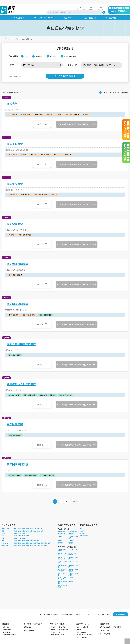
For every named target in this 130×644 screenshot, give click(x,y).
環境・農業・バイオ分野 (63, 582)
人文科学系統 (61, 527)
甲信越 (4, 529)
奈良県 (32, 537)
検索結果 (16, 35)
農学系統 (60, 536)
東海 (3, 532)
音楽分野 (71, 573)
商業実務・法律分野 (73, 554)
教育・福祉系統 (73, 527)
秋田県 (32, 525)
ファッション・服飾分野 (73, 570)
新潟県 (16, 529)
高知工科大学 (15, 139)
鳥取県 (16, 539)
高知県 (48, 539)
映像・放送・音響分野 (63, 578)
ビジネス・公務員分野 (63, 558)
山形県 (36, 525)
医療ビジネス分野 (73, 557)
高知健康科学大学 (18, 259)
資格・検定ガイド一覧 (58, 631)
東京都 (36, 527)
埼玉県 (28, 527)
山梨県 (20, 529)
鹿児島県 (41, 541)
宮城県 (28, 525)
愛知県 (20, 532)
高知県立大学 (15, 179)
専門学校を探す (7, 628)
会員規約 (79, 626)
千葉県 (32, 527)
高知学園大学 (15, 219)
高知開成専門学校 (18, 460)
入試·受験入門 (29, 626)
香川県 (40, 539)
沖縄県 (45, 541)
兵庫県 (28, 537)
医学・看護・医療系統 (73, 533)
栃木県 (20, 527)
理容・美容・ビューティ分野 (63, 566)
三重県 (28, 532)
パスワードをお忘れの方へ (85, 631)
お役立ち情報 (104, 620)
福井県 (24, 534)
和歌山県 (37, 537)
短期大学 (82, 527)
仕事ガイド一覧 (56, 628)
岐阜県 (24, 532)
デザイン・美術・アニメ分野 (63, 574)
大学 (81, 525)
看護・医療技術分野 (63, 562)
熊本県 (28, 541)
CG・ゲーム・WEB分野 (72, 550)
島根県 (20, 539)
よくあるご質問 (105, 626)
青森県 (20, 525)
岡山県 (24, 539)
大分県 (32, 541)
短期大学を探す (7, 626)
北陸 (3, 534)
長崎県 (24, 541)
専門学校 (82, 529)
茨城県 (16, 527)
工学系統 (60, 532)
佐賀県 (20, 541)
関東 (3, 527)
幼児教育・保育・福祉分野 (73, 566)
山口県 (32, 539)
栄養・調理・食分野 (73, 562)
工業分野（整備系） (73, 546)
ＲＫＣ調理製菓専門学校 (22, 340)
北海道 (16, 525)
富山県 (16, 534)
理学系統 (71, 530)
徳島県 (36, 539)
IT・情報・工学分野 (63, 550)
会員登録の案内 (81, 628)
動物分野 (71, 577)
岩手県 (24, 525)
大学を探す (6, 623)
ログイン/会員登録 (82, 623)
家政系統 (71, 536)
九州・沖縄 (5, 541)
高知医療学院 (15, 420)
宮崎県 (36, 541)
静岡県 (16, 532)
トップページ (6, 35)
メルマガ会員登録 (82, 633)
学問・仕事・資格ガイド (59, 620)
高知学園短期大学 (18, 300)
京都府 (20, 537)
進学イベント (28, 623)
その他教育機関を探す (9, 631)
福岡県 (16, 541)
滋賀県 (16, 537)
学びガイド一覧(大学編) (59, 623)
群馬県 (24, 527)
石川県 (20, 534)
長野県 (24, 529)
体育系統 (60, 539)
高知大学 (12, 99)
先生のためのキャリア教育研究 (110, 623)
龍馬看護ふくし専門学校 (22, 380)
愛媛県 (44, 539)
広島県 (28, 539)
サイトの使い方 (105, 630)
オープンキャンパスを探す (33, 620)
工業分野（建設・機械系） (63, 546)
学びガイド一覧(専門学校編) (60, 626)
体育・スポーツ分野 (63, 570)
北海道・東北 (5, 525)
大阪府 (24, 537)
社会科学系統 (61, 530)
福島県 (40, 525)
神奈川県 (41, 527)
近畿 (3, 537)
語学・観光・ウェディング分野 (63, 554)
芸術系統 (71, 539)
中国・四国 (5, 539)
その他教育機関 (84, 532)
